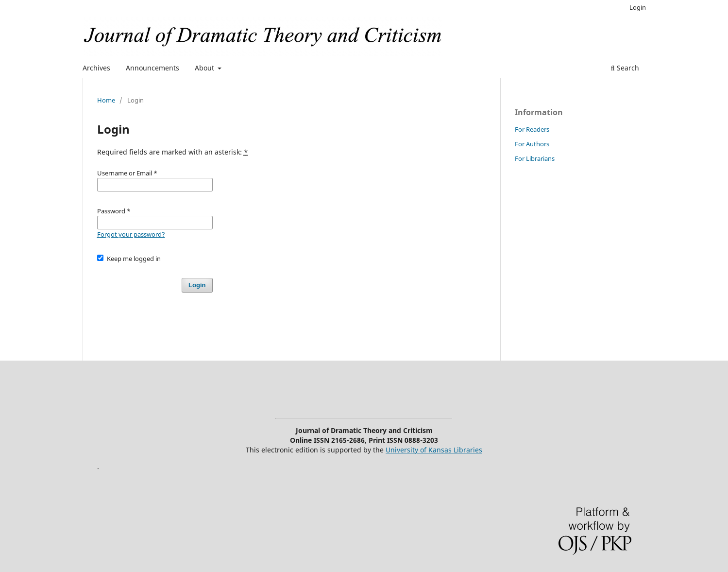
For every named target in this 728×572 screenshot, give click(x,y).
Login (638, 7)
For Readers (532, 129)
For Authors (532, 144)
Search (625, 68)
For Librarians (535, 158)
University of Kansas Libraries (434, 450)
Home (106, 100)
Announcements (152, 68)
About (205, 68)
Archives (96, 68)
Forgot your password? (131, 234)
